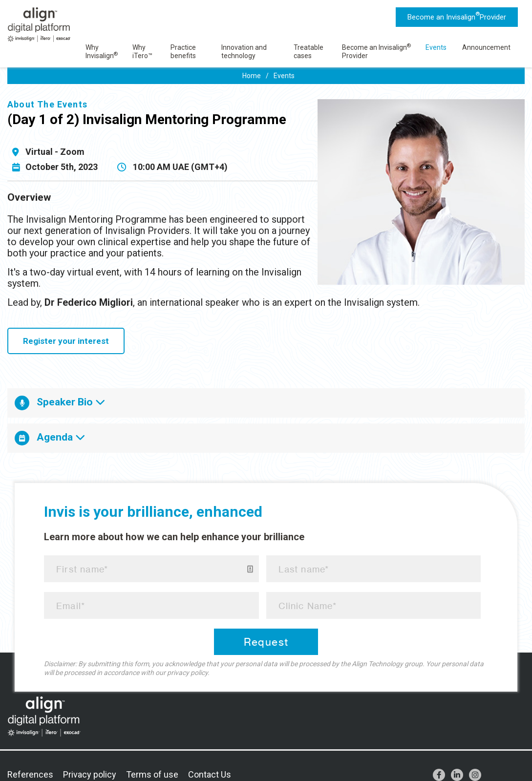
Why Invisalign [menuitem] (102, 52)
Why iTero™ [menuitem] (142, 52)
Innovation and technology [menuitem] (244, 52)
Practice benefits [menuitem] (183, 52)
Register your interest (66, 341)
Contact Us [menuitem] (210, 774)
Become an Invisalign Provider (457, 16)
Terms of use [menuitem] (152, 774)
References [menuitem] (30, 774)
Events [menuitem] (436, 47)
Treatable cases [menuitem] (309, 52)
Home (252, 76)
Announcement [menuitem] (486, 47)
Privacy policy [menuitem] (90, 774)
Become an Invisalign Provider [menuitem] (376, 52)
